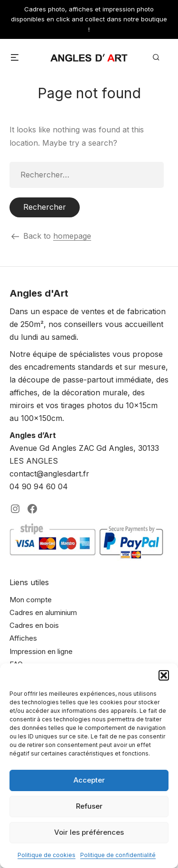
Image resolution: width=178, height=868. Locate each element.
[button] (164, 675)
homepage (72, 236)
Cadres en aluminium (43, 612)
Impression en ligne (41, 651)
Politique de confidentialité (118, 855)
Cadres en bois (34, 625)
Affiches (23, 638)
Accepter (89, 780)
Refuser (89, 806)
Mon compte (31, 600)
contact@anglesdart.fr (49, 474)
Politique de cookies (47, 855)
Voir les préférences (89, 832)
